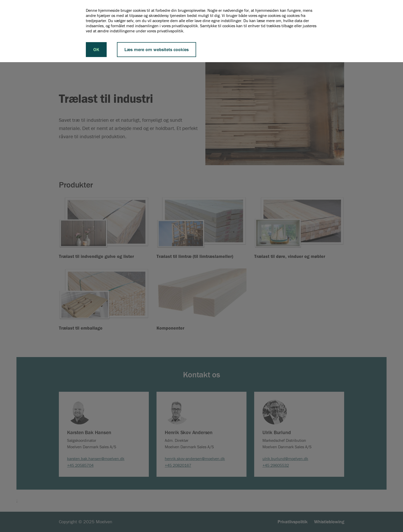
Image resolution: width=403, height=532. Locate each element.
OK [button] (96, 49)
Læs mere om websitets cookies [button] (157, 49)
